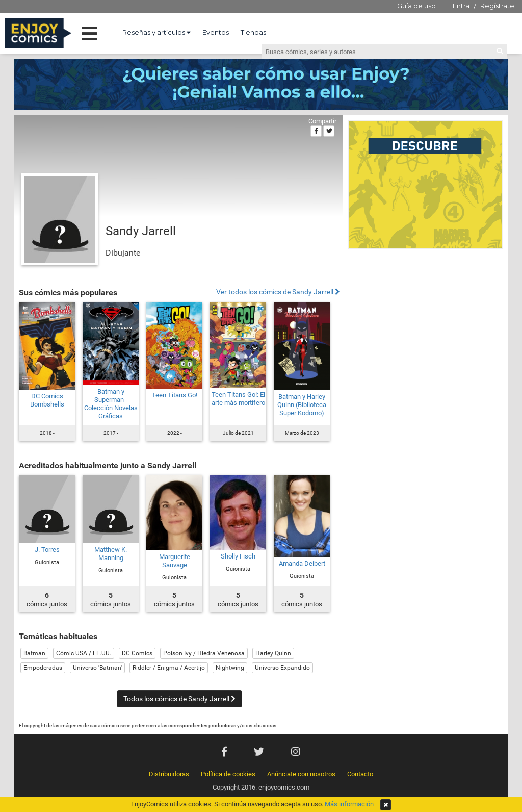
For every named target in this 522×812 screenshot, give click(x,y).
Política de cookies (228, 774)
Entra (461, 6)
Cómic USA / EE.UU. (84, 653)
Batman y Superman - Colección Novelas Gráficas (111, 404)
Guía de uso (416, 6)
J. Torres (47, 550)
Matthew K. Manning (111, 554)
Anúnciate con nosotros (301, 774)
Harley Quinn (273, 653)
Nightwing (230, 668)
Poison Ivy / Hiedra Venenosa (204, 653)
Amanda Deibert (302, 563)
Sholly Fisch (238, 556)
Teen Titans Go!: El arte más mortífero (238, 399)
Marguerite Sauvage (175, 561)
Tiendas (253, 32)
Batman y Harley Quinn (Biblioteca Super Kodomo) (302, 405)
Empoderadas (43, 668)
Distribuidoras (169, 774)
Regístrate (497, 6)
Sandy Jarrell (141, 231)
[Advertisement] (425, 323)
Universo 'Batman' (97, 668)
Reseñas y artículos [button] (156, 32)
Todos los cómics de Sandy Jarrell (179, 699)
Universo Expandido (282, 668)
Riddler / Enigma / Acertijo (169, 668)
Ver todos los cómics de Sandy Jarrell (278, 292)
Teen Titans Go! (175, 395)
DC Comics (137, 653)
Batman (34, 653)
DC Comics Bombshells (47, 400)
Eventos (216, 32)
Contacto (360, 774)
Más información (349, 804)
